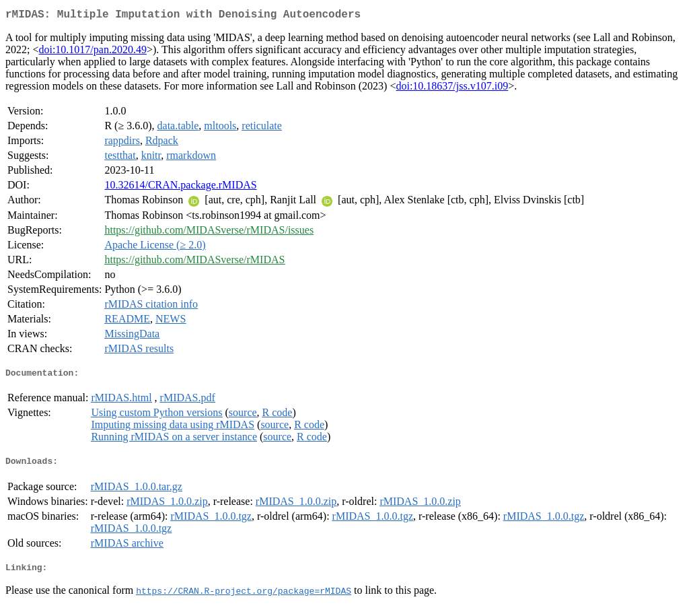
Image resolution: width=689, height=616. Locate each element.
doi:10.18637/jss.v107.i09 (452, 89)
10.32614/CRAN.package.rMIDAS (180, 187)
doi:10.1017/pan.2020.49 (92, 52)
